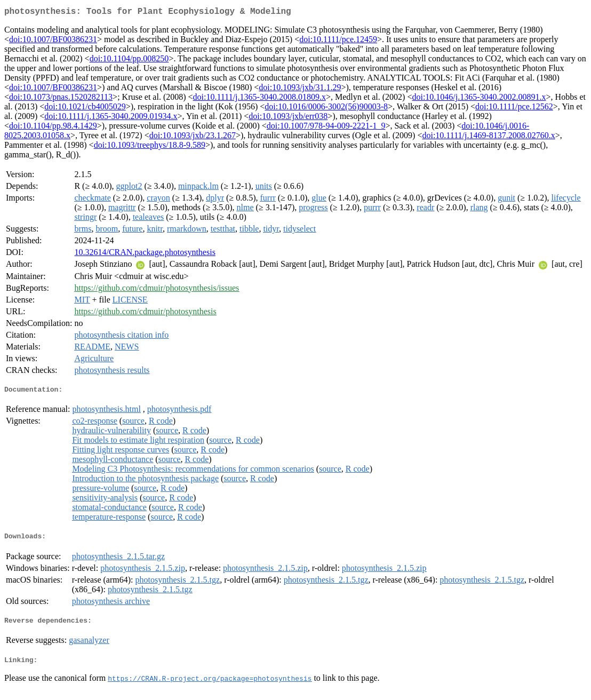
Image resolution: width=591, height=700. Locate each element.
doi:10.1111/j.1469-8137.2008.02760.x (488, 137)
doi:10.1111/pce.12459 (338, 41)
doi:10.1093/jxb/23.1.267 (193, 137)
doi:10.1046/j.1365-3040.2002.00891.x (479, 99)
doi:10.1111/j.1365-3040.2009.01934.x (111, 118)
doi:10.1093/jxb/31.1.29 (300, 89)
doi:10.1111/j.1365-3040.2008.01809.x (259, 99)
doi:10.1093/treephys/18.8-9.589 (150, 147)
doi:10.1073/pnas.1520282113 (61, 99)
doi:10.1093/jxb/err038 (288, 118)
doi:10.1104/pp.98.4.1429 (53, 128)
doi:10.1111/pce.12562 (514, 109)
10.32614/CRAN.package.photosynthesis (145, 254)
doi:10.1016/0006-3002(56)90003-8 (326, 109)
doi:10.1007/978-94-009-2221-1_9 (326, 128)
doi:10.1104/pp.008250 (129, 61)
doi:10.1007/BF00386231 (53, 41)
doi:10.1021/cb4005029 (85, 109)
